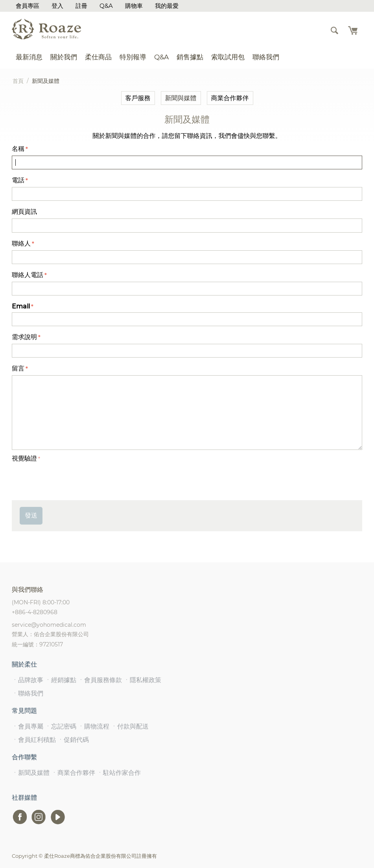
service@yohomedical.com (49, 625)
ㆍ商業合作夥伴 (73, 773)
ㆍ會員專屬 (28, 726)
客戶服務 (138, 98)
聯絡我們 (266, 57)
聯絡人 (21, 243)
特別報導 (133, 57)
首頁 (18, 81)
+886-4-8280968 (35, 612)
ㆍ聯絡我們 (28, 693)
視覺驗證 (24, 458)
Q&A (106, 6)
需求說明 (24, 337)
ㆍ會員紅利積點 (34, 740)
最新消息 (29, 57)
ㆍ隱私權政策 (142, 680)
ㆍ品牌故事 (28, 680)
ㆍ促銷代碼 (73, 740)
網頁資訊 (24, 212)
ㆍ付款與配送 (130, 726)
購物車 (134, 6)
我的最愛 (167, 6)
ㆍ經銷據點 (61, 680)
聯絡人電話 (28, 275)
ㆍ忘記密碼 (61, 726)
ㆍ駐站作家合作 (119, 773)
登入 (57, 6)
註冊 (81, 6)
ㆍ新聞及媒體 (31, 773)
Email (21, 306)
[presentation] (72, 480)
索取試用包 (228, 57)
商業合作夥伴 (230, 98)
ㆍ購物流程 (94, 726)
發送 (31, 515)
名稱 (18, 149)
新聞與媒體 (181, 98)
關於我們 (64, 57)
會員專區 (28, 6)
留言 (18, 368)
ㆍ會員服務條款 (100, 680)
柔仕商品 (98, 57)
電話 (18, 180)
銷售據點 (190, 57)
